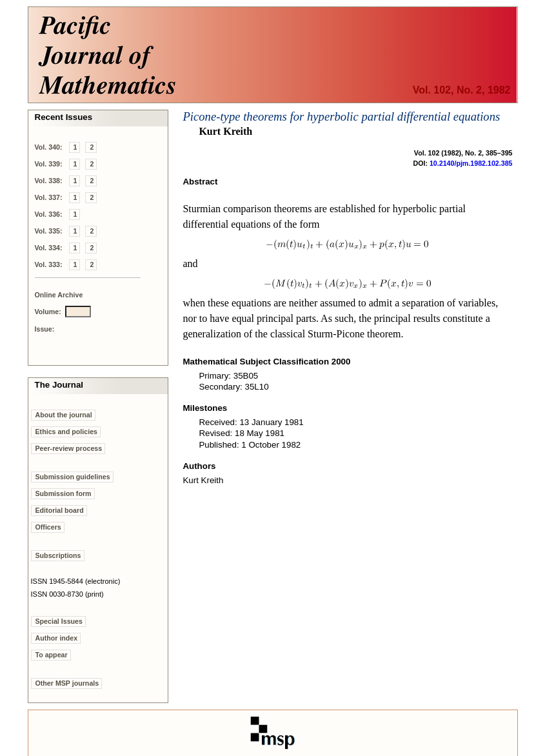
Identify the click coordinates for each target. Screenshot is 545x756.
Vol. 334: (49, 248)
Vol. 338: (49, 181)
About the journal (64, 415)
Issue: (45, 329)
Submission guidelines (73, 477)
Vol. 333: (49, 264)
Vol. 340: (49, 147)
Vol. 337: (49, 197)
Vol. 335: (49, 231)
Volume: (48, 312)
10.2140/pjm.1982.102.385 (471, 163)
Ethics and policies (67, 432)
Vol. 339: (49, 164)
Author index (57, 638)
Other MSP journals (67, 683)
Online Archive (59, 295)
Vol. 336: (49, 214)
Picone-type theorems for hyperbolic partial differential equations (341, 116)
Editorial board (60, 510)
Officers (48, 527)
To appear (52, 655)
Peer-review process (69, 448)
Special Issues (59, 621)
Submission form (64, 493)
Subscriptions (58, 555)
